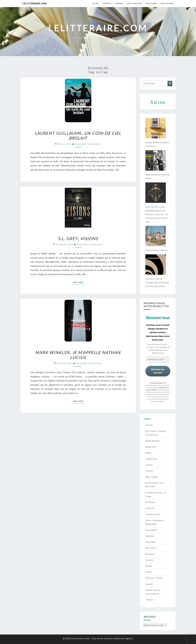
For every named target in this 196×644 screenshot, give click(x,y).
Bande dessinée (153, 441)
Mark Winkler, (78, 355)
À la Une (149, 425)
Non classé (150, 548)
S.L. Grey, (78, 238)
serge (78, 144)
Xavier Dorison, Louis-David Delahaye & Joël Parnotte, (157, 214)
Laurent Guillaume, (78, 136)
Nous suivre (151, 3)
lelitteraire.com (34, 3)
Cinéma (149, 465)
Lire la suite (79, 282)
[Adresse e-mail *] (158, 359)
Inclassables (151, 530)
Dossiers (149, 471)
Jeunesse (150, 536)
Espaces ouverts (153, 514)
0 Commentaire (93, 144)
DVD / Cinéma (152, 477)
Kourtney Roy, (157, 250)
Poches (149, 566)
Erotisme (150, 508)
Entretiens (150, 502)
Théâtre (149, 600)
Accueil (95, 3)
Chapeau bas (151, 459)
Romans (149, 584)
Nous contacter (134, 3)
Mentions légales (124, 638)
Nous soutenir (167, 3)
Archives (119, 3)
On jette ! (150, 560)
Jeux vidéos (151, 542)
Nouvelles (150, 554)
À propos (107, 3)
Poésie (148, 572)
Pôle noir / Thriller (154, 578)
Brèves (148, 453)
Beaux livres (151, 447)
